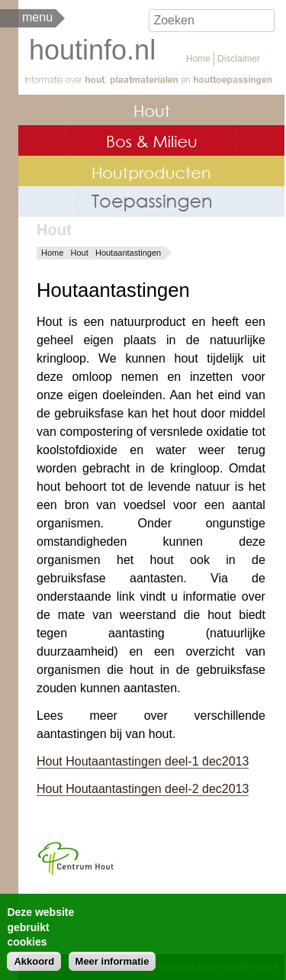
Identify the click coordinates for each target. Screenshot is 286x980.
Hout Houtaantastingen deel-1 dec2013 (143, 761)
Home (198, 59)
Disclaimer (239, 59)
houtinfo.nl (92, 50)
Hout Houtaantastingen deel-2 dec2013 (143, 789)
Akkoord (34, 967)
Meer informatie (112, 967)
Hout (80, 253)
